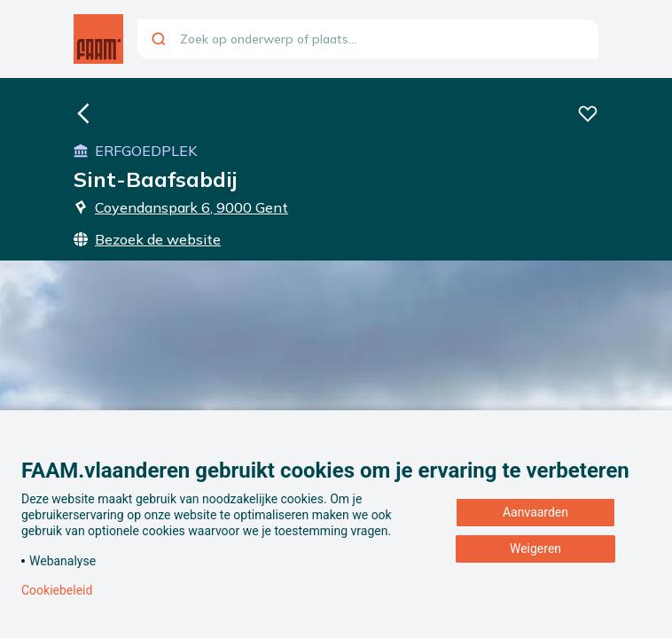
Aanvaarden (535, 512)
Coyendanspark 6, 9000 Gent (181, 207)
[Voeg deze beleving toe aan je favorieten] (588, 113)
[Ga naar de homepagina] (98, 39)
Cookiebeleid (57, 590)
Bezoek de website (147, 239)
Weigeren (535, 549)
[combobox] (368, 39)
